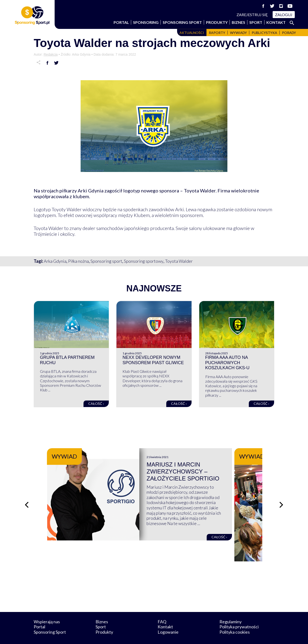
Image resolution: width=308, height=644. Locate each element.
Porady (289, 33)
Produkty (217, 22)
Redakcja (51, 54)
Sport (256, 22)
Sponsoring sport (106, 261)
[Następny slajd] (282, 499)
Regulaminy (231, 609)
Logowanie (168, 620)
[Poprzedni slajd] (26, 499)
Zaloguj (284, 15)
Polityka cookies (235, 620)
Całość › (96, 404)
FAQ (162, 609)
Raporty (217, 33)
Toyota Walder (179, 261)
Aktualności (192, 33)
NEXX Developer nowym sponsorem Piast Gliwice (153, 360)
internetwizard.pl (199, 635)
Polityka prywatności (239, 615)
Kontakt (276, 22)
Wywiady (238, 33)
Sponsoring (146, 22)
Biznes (238, 22)
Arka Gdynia (55, 261)
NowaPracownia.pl (157, 635)
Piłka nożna (78, 261)
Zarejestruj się (252, 15)
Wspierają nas (47, 609)
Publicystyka (264, 33)
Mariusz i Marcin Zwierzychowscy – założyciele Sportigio (198, 471)
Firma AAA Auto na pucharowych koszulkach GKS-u (227, 363)
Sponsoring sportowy (144, 261)
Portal (121, 22)
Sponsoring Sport (182, 22)
